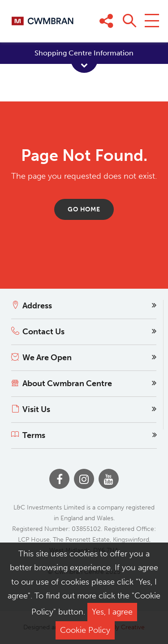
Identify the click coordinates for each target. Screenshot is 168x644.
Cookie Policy (85, 630)
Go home (84, 209)
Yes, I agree (112, 612)
